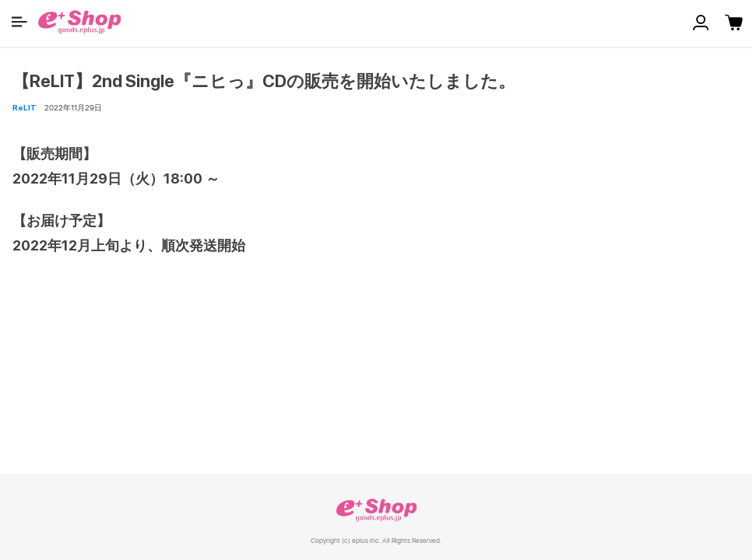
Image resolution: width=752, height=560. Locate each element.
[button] (19, 22)
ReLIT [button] (25, 107)
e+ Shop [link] (376, 510)
